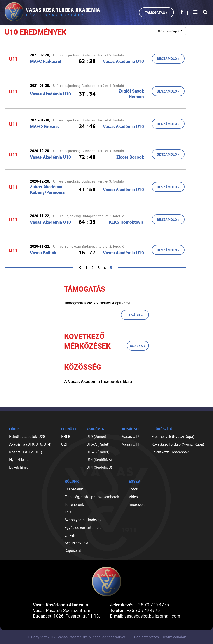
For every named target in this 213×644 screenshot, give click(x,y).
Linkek (70, 535)
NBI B (66, 437)
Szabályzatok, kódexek (83, 520)
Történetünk (74, 504)
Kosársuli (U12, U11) (26, 452)
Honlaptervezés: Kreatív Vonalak (160, 637)
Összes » (138, 346)
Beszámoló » (168, 59)
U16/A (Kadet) (98, 444)
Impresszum (139, 504)
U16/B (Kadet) (98, 452)
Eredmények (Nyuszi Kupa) (173, 437)
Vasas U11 (131, 444)
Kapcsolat (73, 551)
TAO (68, 512)
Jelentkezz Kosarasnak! (171, 452)
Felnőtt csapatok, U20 (27, 437)
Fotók (133, 489)
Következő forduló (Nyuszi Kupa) (178, 444)
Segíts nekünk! (76, 543)
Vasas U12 (131, 437)
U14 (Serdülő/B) (99, 467)
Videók (134, 497)
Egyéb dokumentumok (83, 528)
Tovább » (135, 315)
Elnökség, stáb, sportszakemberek (92, 497)
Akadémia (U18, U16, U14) (30, 444)
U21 (64, 444)
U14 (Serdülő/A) (99, 460)
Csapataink (74, 489)
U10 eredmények (169, 31)
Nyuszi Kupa (19, 460)
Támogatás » (156, 12)
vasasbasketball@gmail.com (152, 616)
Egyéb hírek (18, 467)
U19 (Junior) (96, 437)
